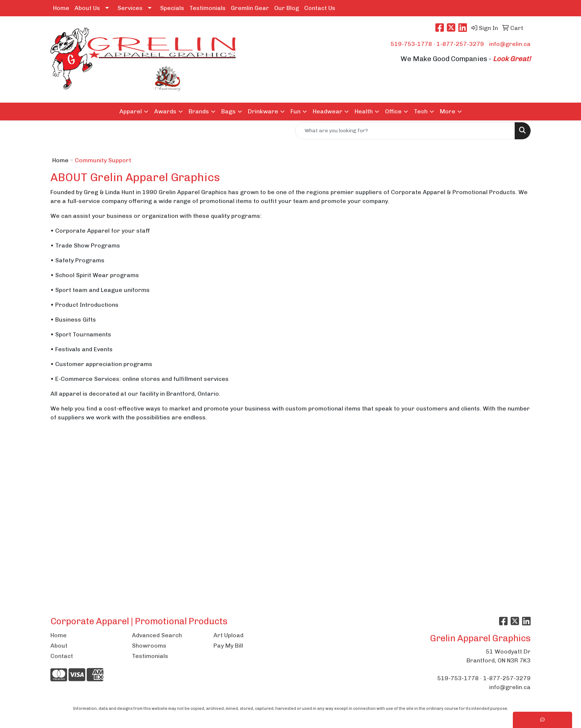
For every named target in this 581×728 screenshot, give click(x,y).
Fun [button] (296, 111)
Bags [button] (228, 111)
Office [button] (393, 111)
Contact (62, 656)
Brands (199, 111)
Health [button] (364, 111)
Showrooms (149, 646)
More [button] (448, 111)
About (59, 646)
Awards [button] (165, 111)
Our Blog (287, 8)
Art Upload (228, 635)
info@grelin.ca (510, 44)
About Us (87, 8)
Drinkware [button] (263, 111)
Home (61, 8)
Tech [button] (421, 111)
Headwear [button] (328, 111)
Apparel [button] (131, 111)
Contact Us (320, 8)
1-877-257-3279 (460, 44)
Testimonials (207, 8)
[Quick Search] (405, 131)
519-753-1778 (411, 44)
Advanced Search (157, 635)
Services (130, 8)
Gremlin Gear (250, 8)
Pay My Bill (228, 646)
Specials (172, 8)
